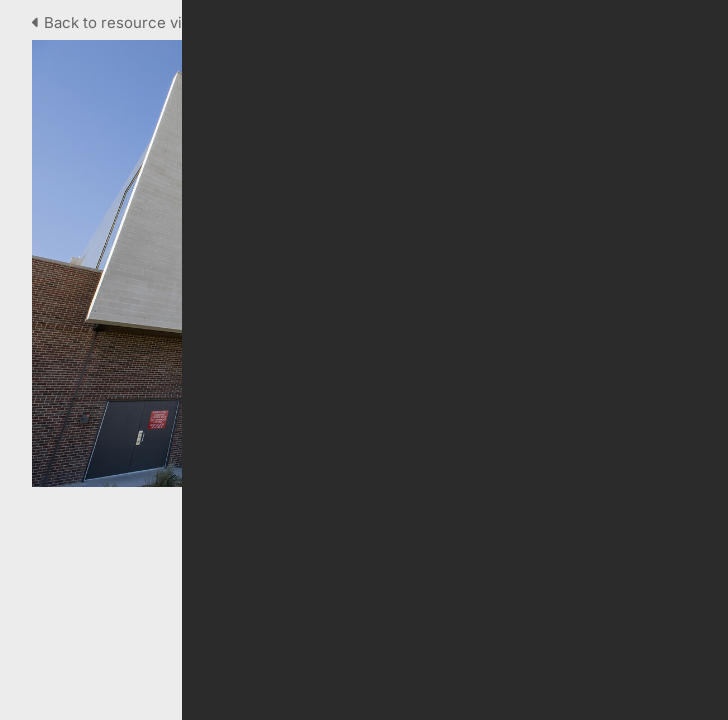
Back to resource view (119, 22)
